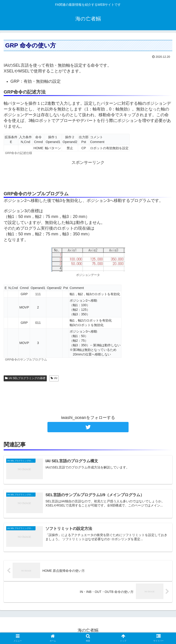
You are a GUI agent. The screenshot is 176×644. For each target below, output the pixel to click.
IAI (54, 378)
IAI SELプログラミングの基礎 (25, 378)
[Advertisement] (88, 176)
